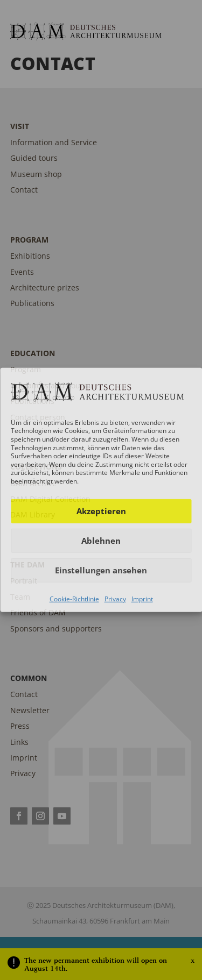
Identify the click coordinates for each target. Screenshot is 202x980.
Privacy (115, 598)
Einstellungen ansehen (101, 570)
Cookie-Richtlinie (74, 598)
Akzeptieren (101, 511)
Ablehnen (101, 541)
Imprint (142, 598)
